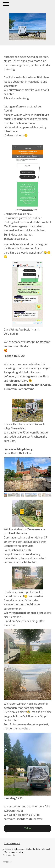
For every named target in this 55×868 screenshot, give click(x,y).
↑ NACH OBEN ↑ (12, 843)
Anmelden (7, 862)
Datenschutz (19, 849)
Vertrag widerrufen (14, 852)
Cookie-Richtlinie (33, 849)
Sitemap (45, 849)
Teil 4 (28, 828)
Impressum (8, 849)
